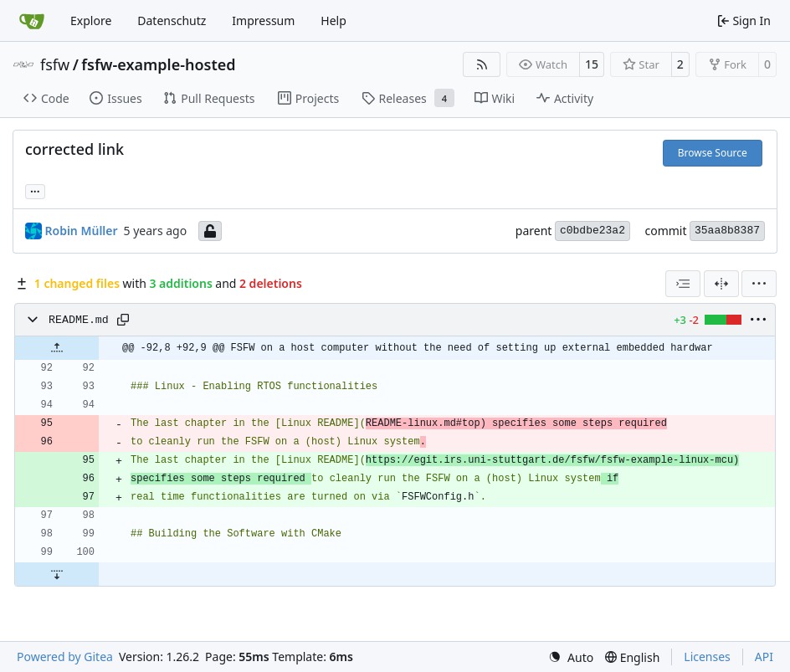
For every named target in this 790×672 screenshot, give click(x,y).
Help (333, 21)
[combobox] (683, 284)
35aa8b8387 (727, 231)
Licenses (707, 657)
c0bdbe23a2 (592, 231)
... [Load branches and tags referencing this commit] (35, 190)
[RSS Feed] (482, 64)
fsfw (55, 64)
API (764, 657)
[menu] (759, 284)
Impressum (263, 21)
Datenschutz (172, 21)
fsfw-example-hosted (158, 64)
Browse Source (713, 153)
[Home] (32, 21)
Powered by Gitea (65, 657)
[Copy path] (123, 320)
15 (592, 64)
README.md (79, 320)
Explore (91, 21)
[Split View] (721, 284)
